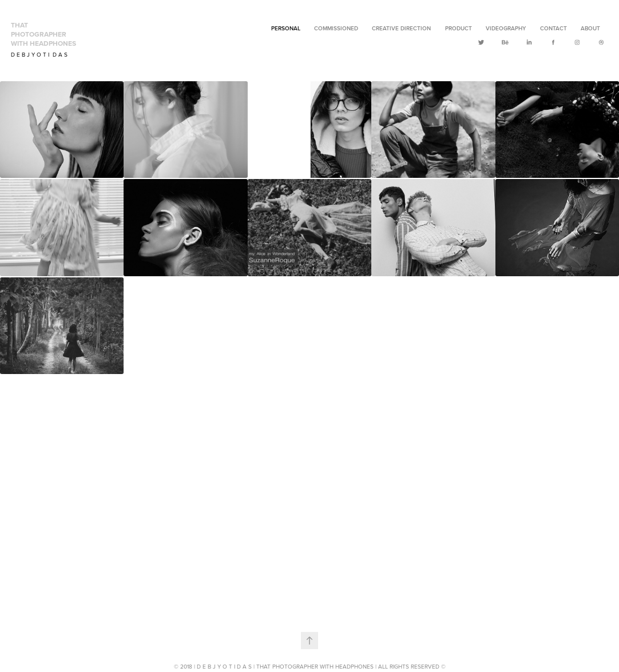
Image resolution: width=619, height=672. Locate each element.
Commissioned (336, 28)
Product (459, 28)
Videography (506, 28)
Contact (553, 28)
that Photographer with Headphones (43, 34)
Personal (286, 28)
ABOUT (590, 28)
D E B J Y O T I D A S (39, 54)
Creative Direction (401, 28)
